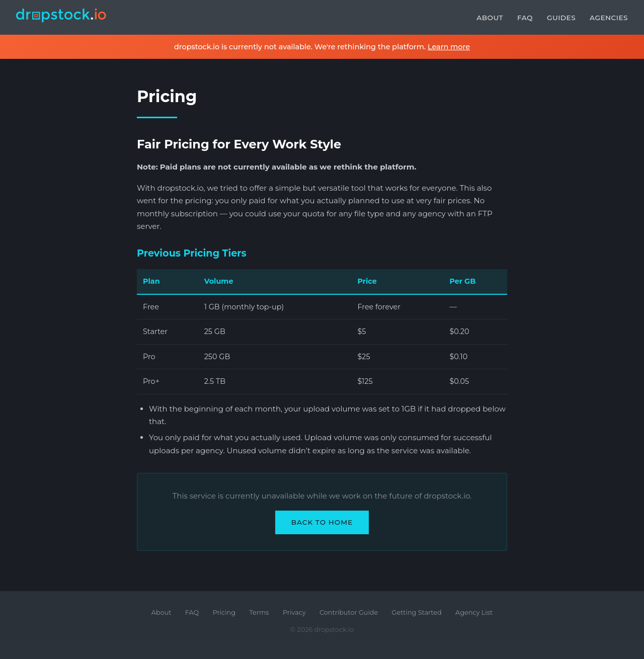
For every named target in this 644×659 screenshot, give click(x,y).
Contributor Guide (349, 612)
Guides (561, 18)
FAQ (525, 18)
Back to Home (322, 522)
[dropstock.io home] (61, 17)
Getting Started (417, 612)
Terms (259, 612)
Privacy (294, 612)
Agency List (474, 612)
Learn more (449, 47)
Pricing (224, 612)
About (490, 18)
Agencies (609, 18)
